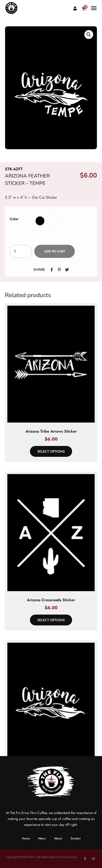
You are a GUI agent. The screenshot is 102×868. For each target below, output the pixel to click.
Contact (76, 838)
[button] (94, 8)
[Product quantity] (21, 251)
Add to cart (55, 251)
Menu (42, 838)
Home (26, 838)
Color (14, 219)
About (58, 838)
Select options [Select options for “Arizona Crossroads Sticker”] (51, 620)
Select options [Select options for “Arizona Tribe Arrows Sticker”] (51, 451)
